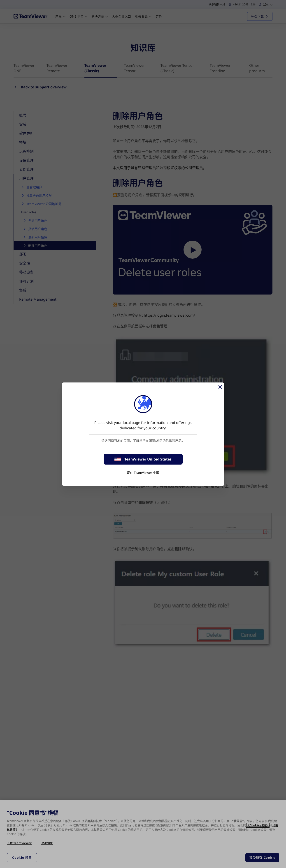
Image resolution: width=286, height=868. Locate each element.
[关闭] (220, 387)
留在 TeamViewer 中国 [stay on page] (143, 473)
